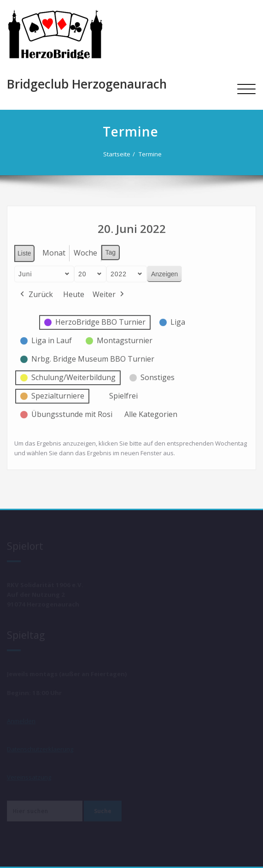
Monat (54, 250)
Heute (74, 292)
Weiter (109, 292)
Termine (152, 154)
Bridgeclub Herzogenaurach (87, 84)
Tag (111, 250)
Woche (85, 250)
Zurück (36, 292)
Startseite (118, 154)
